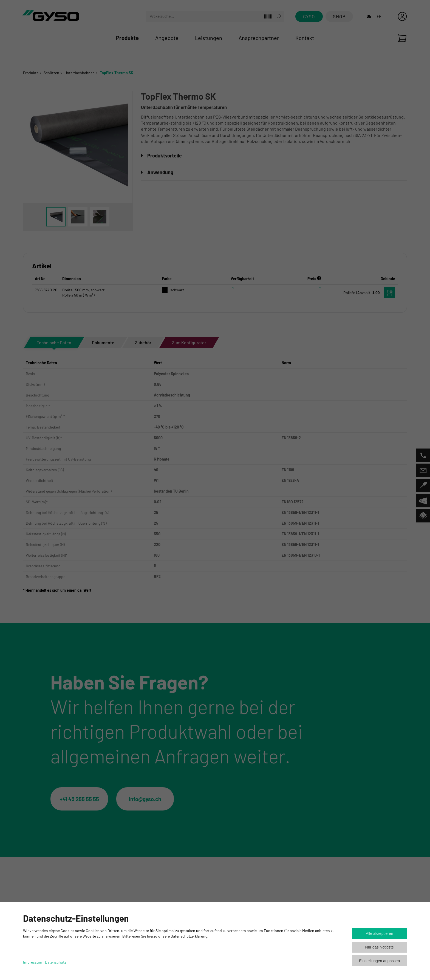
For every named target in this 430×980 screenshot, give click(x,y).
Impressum (33, 962)
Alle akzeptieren (380, 933)
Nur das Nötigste (380, 947)
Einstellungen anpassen (379, 961)
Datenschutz (56, 962)
